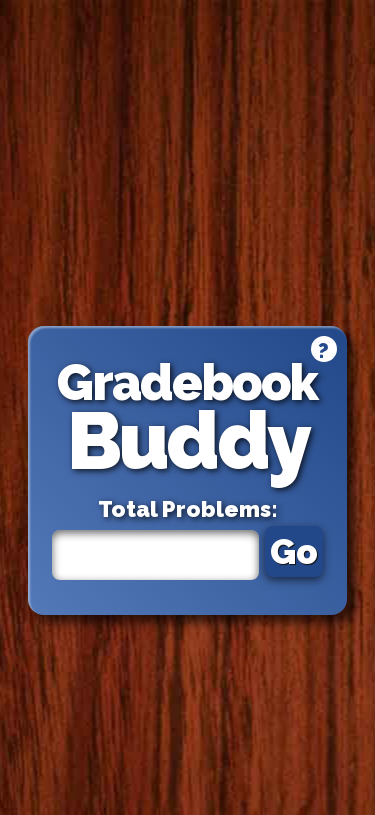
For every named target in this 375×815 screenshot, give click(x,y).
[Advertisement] (187, 163)
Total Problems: (188, 509)
